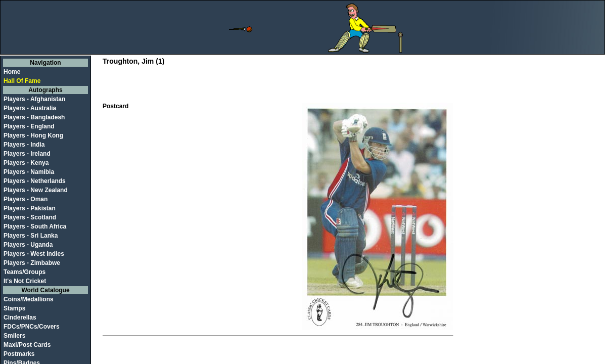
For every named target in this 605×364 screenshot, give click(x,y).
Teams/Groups (25, 272)
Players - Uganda (28, 245)
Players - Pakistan (30, 208)
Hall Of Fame (22, 81)
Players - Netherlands (35, 181)
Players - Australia (30, 108)
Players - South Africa (35, 226)
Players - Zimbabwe (32, 263)
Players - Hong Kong (33, 135)
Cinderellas (20, 317)
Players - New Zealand (36, 190)
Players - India (24, 145)
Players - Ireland (27, 154)
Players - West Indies (34, 254)
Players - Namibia (29, 172)
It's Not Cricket (25, 281)
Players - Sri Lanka (31, 236)
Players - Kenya (26, 163)
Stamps (14, 308)
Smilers (14, 336)
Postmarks (19, 354)
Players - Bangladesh (34, 117)
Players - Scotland (30, 217)
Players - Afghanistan (34, 99)
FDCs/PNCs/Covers (32, 327)
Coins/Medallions (29, 299)
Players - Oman (26, 199)
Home (12, 72)
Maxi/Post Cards (27, 345)
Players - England (29, 126)
